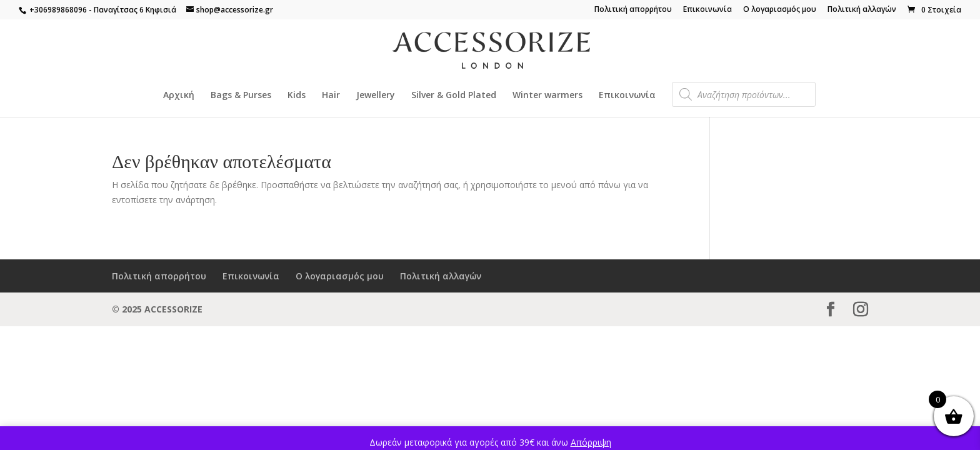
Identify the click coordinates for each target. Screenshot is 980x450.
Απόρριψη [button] (591, 442)
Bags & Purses (241, 96)
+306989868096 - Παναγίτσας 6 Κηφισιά (102, 10)
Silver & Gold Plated (454, 96)
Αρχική (179, 96)
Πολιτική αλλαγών (862, 10)
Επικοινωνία (707, 10)
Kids (297, 96)
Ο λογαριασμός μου (780, 10)
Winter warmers (547, 96)
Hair (331, 96)
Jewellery (376, 96)
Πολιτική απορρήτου (633, 10)
